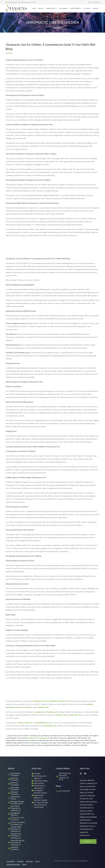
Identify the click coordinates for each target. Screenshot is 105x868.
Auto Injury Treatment (15, 789)
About (41, 8)
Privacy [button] (37, 861)
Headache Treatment (15, 848)
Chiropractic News (41, 781)
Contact (95, 8)
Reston (21, 723)
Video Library (39, 783)
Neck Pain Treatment (15, 784)
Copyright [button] (20, 861)
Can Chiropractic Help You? (40, 777)
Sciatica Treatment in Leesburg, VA (18, 823)
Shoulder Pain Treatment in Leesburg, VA (16, 836)
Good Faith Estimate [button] (13, 864)
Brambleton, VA (50, 726)
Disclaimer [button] (29, 861)
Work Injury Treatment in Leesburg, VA (16, 808)
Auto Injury (63, 8)
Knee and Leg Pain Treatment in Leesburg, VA (18, 843)
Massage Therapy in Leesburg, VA (17, 803)
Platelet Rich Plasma (15, 798)
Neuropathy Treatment (15, 774)
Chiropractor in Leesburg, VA (38, 738)
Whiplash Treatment (15, 793)
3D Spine (37, 774)
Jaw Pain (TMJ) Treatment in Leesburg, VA (16, 829)
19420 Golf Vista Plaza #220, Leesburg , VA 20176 (21, 2)
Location (87, 8)
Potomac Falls (61, 715)
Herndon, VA (76, 715)
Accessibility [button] (11, 861)
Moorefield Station (42, 723)
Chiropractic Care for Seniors (17, 819)
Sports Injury (75, 8)
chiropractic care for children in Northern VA (51, 701)
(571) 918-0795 (94, 2)
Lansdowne (39, 712)
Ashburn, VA (43, 707)
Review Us (88, 841)
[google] (81, 774)
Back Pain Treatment (15, 779)
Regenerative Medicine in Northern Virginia (40, 798)
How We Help (51, 8)
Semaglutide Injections (15, 814)
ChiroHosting (84, 861)
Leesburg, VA (53, 712)
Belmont (28, 723)
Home (34, 8)
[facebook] (85, 774)
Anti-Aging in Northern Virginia (40, 792)
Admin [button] (24, 864)
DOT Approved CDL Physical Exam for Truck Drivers (41, 805)
